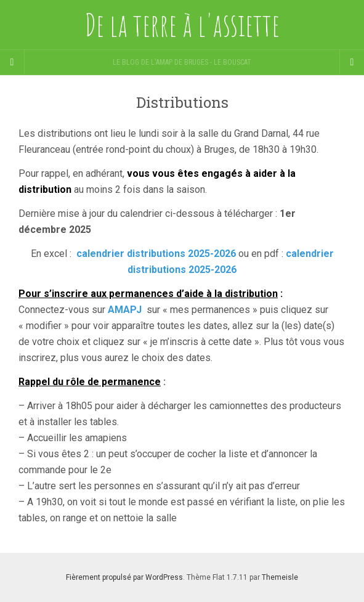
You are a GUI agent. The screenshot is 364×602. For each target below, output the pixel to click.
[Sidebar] (12, 62)
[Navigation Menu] (352, 62)
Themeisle (280, 577)
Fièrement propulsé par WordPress (124, 577)
